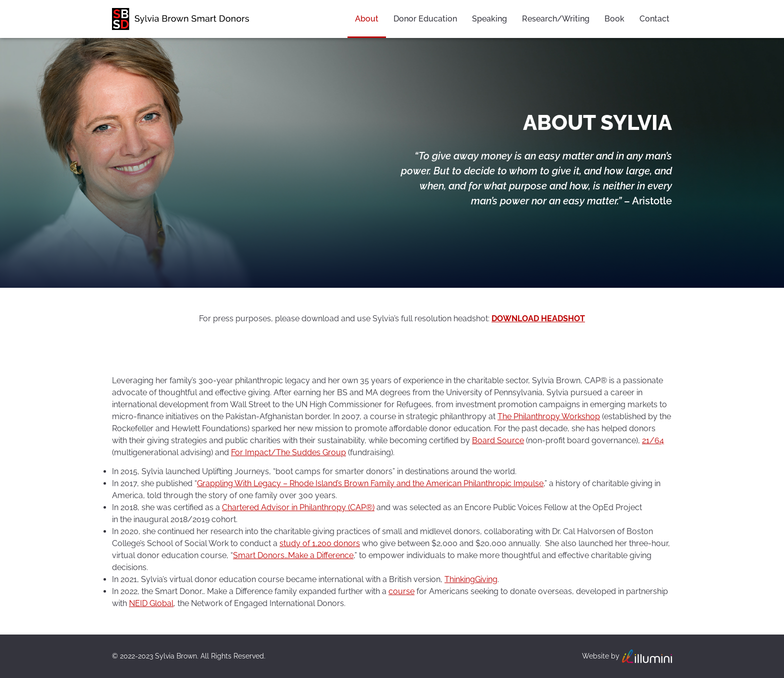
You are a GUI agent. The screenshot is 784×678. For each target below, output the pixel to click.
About (367, 19)
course (401, 591)
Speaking (489, 19)
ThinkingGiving (471, 579)
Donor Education (425, 19)
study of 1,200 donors (320, 543)
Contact (654, 19)
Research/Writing (556, 19)
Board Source (498, 440)
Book (614, 19)
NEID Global (151, 603)
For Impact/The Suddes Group (288, 452)
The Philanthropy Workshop (549, 416)
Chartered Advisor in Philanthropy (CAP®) (298, 507)
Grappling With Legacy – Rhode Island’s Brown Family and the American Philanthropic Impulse (370, 483)
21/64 (653, 440)
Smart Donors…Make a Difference (293, 555)
